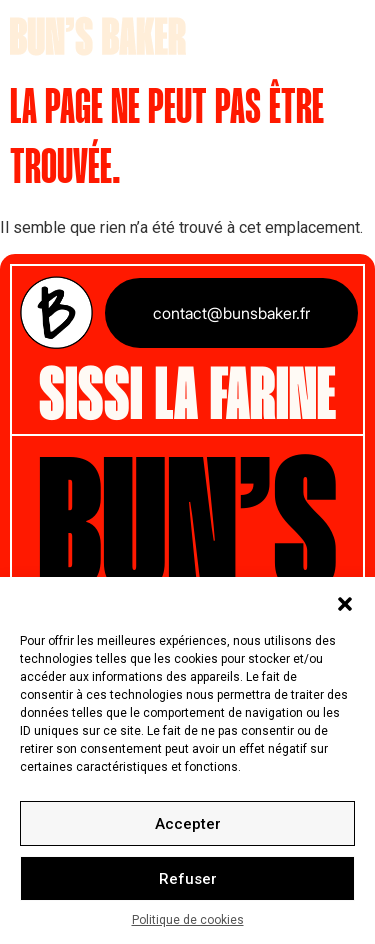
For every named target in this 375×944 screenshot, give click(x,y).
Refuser (188, 879)
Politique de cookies (188, 920)
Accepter (188, 824)
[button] (345, 602)
